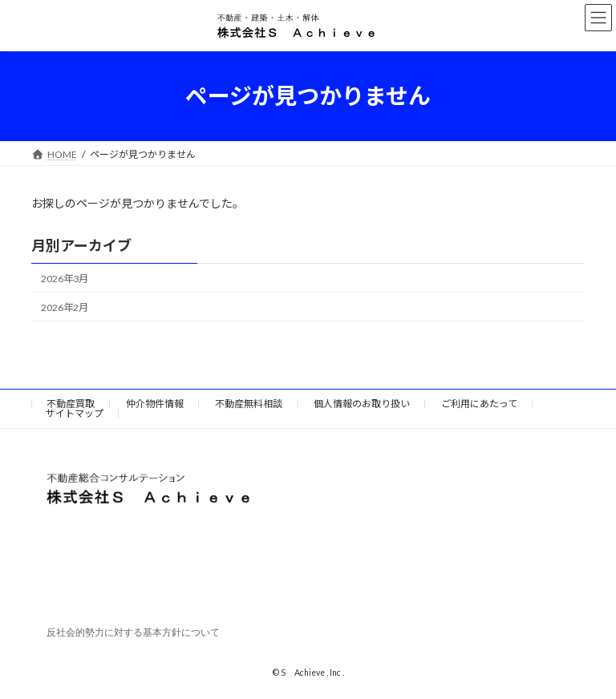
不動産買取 (71, 404)
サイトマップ (75, 413)
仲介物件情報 (155, 404)
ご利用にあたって (479, 404)
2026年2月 (65, 307)
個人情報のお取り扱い (362, 404)
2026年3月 (65, 279)
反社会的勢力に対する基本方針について (133, 634)
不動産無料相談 (249, 404)
